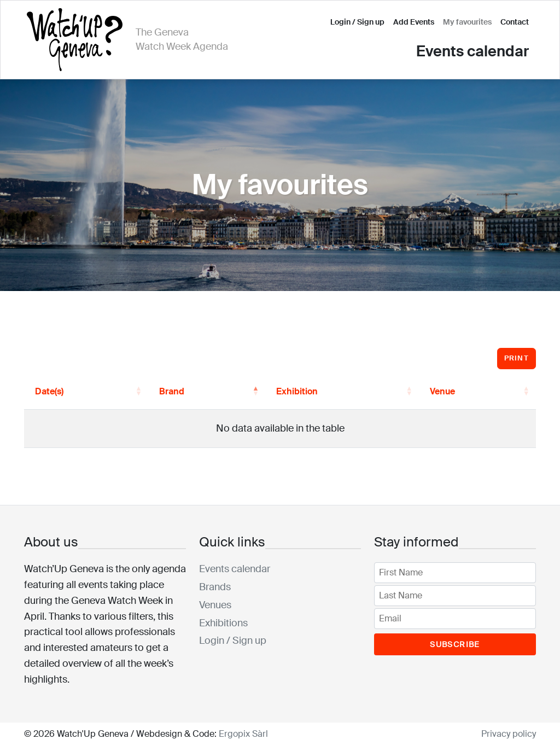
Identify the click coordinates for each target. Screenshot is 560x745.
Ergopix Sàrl (243, 734)
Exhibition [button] (297, 391)
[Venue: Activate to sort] (477, 392)
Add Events (414, 22)
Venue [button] (442, 391)
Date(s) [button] (49, 391)
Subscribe (455, 644)
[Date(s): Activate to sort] (86, 392)
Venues (215, 605)
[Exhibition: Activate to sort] (342, 392)
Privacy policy (509, 734)
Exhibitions (223, 623)
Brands (215, 587)
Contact (515, 22)
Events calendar (472, 51)
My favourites (467, 22)
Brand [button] (172, 391)
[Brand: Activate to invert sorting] (207, 392)
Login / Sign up (357, 22)
